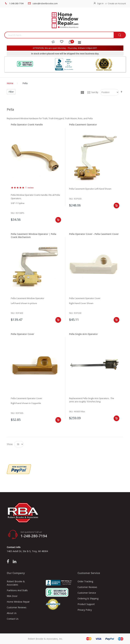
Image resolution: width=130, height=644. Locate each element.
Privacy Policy (85, 610)
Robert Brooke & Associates (16, 583)
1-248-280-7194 (16, 3)
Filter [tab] (11, 92)
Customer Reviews (17, 607)
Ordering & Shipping (88, 598)
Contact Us (13, 619)
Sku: (13, 213)
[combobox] (59, 35)
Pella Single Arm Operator (83, 334)
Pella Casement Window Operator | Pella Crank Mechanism (34, 236)
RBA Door (12, 596)
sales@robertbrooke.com (45, 3)
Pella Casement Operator (83, 124)
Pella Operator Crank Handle (27, 124)
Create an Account (117, 3)
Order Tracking (85, 581)
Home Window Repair (18, 602)
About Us (12, 613)
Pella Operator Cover (23, 334)
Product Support (86, 604)
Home (10, 83)
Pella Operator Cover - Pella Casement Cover (94, 234)
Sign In (100, 3)
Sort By (95, 92)
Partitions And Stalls (17, 590)
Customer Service (87, 593)
